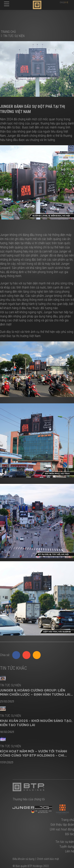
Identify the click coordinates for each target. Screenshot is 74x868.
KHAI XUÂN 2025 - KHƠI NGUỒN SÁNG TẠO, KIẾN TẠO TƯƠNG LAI (36, 723)
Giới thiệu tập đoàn (62, 825)
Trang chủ (68, 820)
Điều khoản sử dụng (23, 859)
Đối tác (70, 834)
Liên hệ (70, 851)
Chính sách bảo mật (48, 859)
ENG (62, 2)
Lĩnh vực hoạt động (62, 829)
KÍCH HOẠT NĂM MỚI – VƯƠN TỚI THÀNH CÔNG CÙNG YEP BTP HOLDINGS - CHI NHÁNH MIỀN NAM (34, 753)
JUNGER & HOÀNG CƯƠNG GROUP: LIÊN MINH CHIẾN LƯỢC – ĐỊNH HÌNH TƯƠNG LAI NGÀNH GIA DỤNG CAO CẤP (35, 692)
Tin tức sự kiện (14, 36)
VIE (67, 2)
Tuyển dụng (67, 847)
